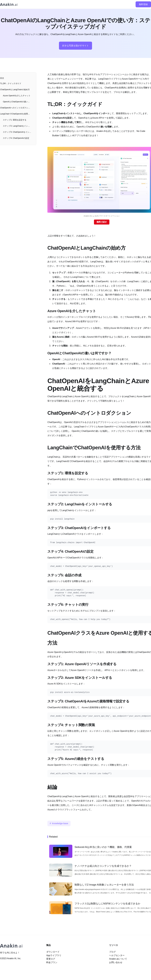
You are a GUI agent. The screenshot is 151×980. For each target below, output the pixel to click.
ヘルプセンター (117, 955)
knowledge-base (60, 823)
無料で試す (102, 222)
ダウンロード (53, 952)
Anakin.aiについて (118, 959)
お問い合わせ (116, 962)
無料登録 (143, 4)
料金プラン (52, 962)
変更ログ (51, 959)
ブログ (112, 952)
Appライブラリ (54, 955)
